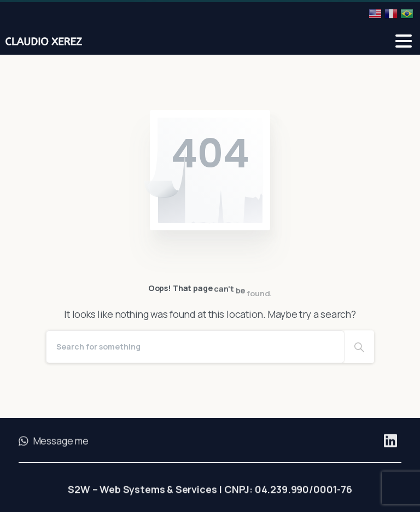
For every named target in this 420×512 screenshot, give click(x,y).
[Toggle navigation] (404, 41)
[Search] (195, 347)
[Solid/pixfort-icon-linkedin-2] (390, 444)
